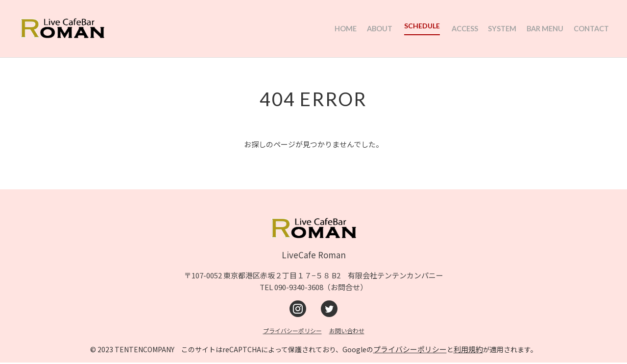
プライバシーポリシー (410, 351)
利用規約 (468, 351)
